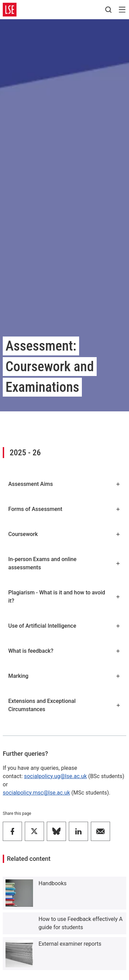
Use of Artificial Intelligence (64, 626)
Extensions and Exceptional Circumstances (64, 705)
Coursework (64, 534)
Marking (64, 676)
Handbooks (53, 883)
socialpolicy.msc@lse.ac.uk (36, 793)
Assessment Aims (64, 484)
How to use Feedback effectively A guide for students (80, 923)
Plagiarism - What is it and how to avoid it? (64, 597)
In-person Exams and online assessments (64, 563)
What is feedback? (64, 651)
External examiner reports (70, 944)
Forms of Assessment (64, 509)
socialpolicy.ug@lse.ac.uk (56, 776)
